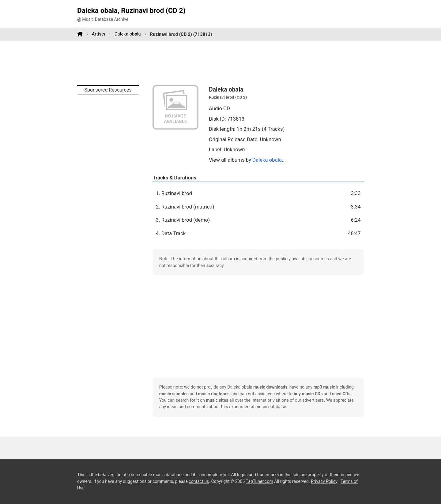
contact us (199, 481)
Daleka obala (128, 34)
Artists (99, 34)
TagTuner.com (260, 481)
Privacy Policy (324, 481)
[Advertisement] (221, 63)
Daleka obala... (269, 160)
